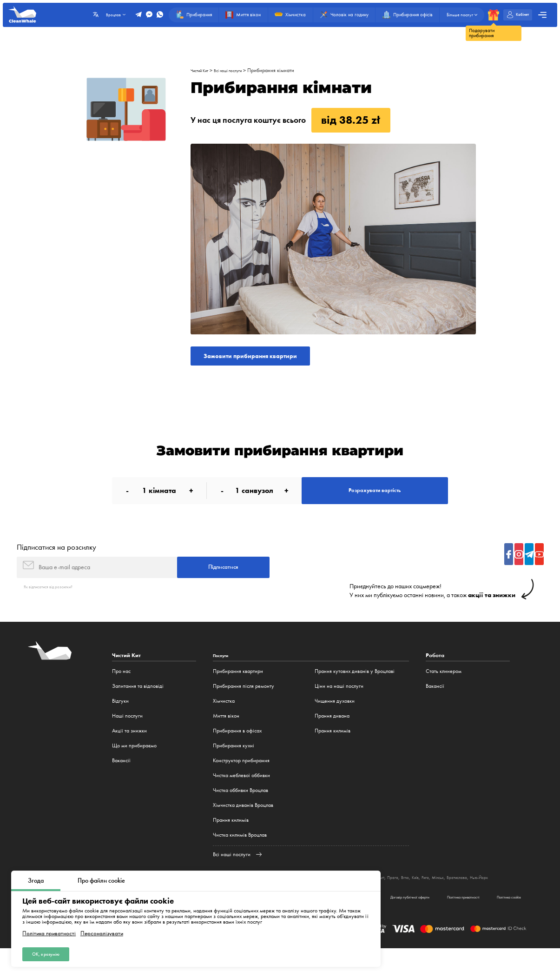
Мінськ (503, 896)
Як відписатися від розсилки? (56, 605)
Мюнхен (405, 896)
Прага (447, 896)
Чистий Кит (203, 70)
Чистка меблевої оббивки (241, 794)
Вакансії (121, 779)
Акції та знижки (129, 750)
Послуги (223, 675)
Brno (462, 896)
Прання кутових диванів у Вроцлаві (355, 690)
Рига (487, 896)
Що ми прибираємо (134, 765)
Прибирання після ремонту (244, 705)
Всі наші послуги (240, 70)
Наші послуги (127, 735)
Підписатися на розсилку (56, 560)
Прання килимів (231, 839)
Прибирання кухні (234, 765)
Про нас (121, 690)
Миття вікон (226, 735)
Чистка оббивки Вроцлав (240, 809)
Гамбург (384, 896)
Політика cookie (501, 924)
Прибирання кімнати (288, 70)
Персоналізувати (102, 930)
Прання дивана (332, 735)
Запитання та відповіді (138, 705)
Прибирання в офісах (237, 750)
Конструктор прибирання (241, 779)
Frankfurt (428, 896)
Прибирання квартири (238, 690)
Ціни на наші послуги (339, 705)
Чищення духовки (335, 720)
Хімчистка (224, 720)
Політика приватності (49, 930)
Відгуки (120, 720)
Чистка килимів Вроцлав (240, 854)
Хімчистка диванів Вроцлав (243, 824)
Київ (475, 896)
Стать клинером (444, 690)
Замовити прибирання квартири (267, 359)
